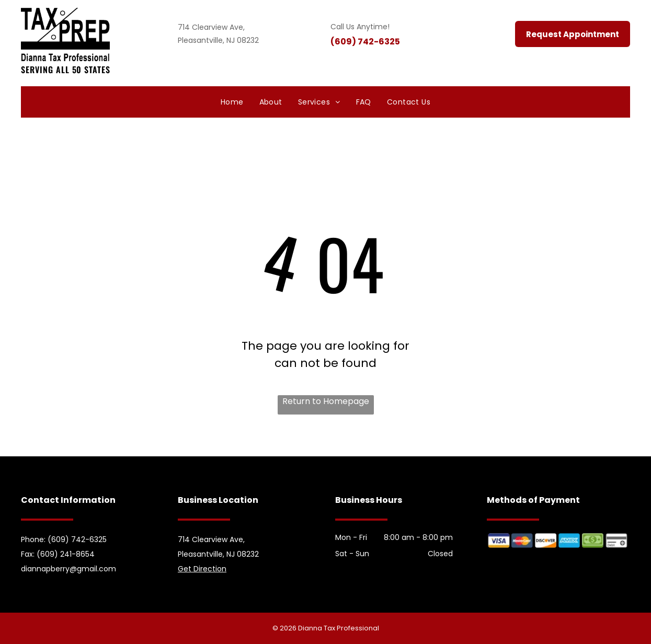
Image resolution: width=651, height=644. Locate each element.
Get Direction (202, 569)
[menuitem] (232, 102)
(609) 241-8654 (66, 554)
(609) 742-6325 (365, 42)
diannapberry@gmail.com (68, 569)
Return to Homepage (326, 401)
